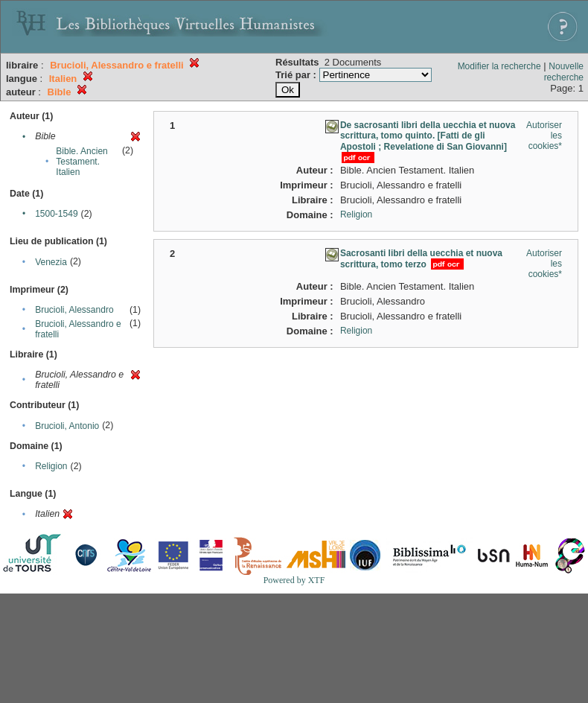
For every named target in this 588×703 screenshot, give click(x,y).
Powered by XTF (294, 580)
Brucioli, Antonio (67, 426)
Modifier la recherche (499, 66)
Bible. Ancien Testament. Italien (82, 162)
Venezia (51, 262)
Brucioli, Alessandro (74, 310)
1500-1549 (56, 214)
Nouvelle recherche (564, 72)
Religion (51, 466)
